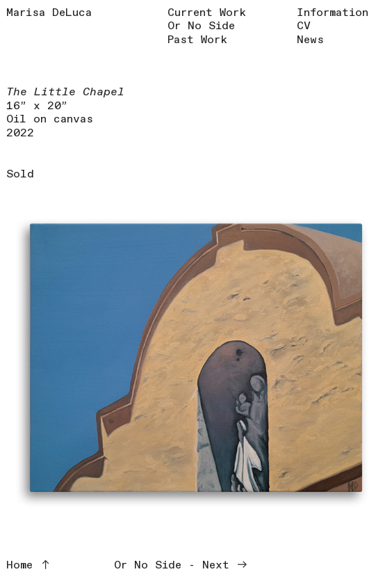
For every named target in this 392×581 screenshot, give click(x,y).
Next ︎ (225, 565)
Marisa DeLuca (49, 13)
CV (304, 26)
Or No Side (201, 26)
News (310, 40)
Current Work (207, 13)
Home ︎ (29, 565)
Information (333, 13)
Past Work (197, 40)
